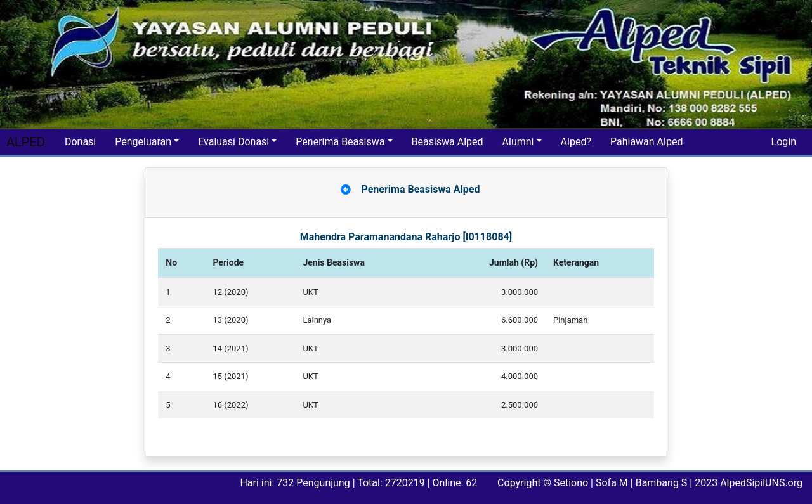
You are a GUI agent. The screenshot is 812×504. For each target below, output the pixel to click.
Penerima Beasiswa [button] (340, 142)
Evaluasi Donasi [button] (233, 142)
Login (784, 142)
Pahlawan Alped (646, 142)
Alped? (576, 142)
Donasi (80, 142)
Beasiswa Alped (448, 142)
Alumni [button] (518, 142)
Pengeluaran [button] (143, 142)
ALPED (26, 142)
